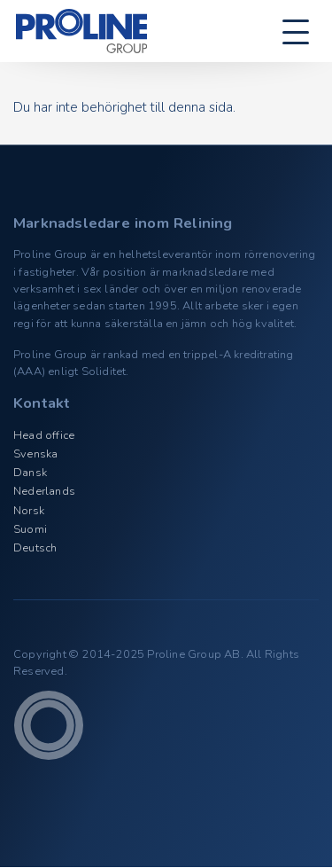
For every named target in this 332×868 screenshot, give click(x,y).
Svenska (35, 454)
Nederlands (44, 491)
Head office (44, 435)
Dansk (30, 473)
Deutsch (35, 548)
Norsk (29, 511)
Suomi (30, 529)
